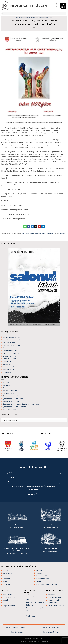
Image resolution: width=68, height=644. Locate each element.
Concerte (7, 364)
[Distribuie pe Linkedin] (43, 227)
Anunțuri (39, 573)
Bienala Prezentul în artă (12, 340)
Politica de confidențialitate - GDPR (49, 584)
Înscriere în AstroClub (51, 632)
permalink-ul (62, 234)
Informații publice (43, 576)
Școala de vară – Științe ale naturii (15, 407)
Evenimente (34, 18)
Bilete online (8, 594)
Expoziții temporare (45, 18)
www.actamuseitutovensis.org (17, 627)
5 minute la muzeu (55, 597)
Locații (6, 600)
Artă (27, 600)
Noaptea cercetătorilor (11, 345)
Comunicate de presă (23, 18)
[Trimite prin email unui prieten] (36, 227)
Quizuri (6, 388)
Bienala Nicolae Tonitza (11, 337)
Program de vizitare (10, 597)
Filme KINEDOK (9, 369)
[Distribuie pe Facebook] (29, 227)
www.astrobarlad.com (51, 627)
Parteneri (6, 579)
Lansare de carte (9, 367)
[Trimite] (65, 13)
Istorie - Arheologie (33, 597)
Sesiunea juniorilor (10, 409)
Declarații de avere (43, 579)
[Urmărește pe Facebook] (56, 4)
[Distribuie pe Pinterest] (39, 227)
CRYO (41, 639)
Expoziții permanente (11, 353)
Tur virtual (6, 385)
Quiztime (52, 594)
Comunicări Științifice (11, 359)
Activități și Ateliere (10, 391)
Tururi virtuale (30, 616)
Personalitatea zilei (10, 351)
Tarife (5, 581)
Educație (6, 382)
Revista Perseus (17, 632)
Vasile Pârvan (8, 573)
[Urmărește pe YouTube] (56, 7)
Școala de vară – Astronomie (13, 399)
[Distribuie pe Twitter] (32, 227)
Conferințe (7, 361)
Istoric (5, 570)
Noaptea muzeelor (10, 342)
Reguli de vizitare (9, 606)
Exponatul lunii (8, 348)
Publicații (6, 584)
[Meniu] (63, 6)
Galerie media (8, 576)
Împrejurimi (7, 603)
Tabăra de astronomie (11, 401)
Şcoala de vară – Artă (10, 396)
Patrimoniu (7, 372)
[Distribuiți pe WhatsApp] (25, 227)
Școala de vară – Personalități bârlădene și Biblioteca (22, 404)
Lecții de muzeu (9, 393)
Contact (39, 581)
